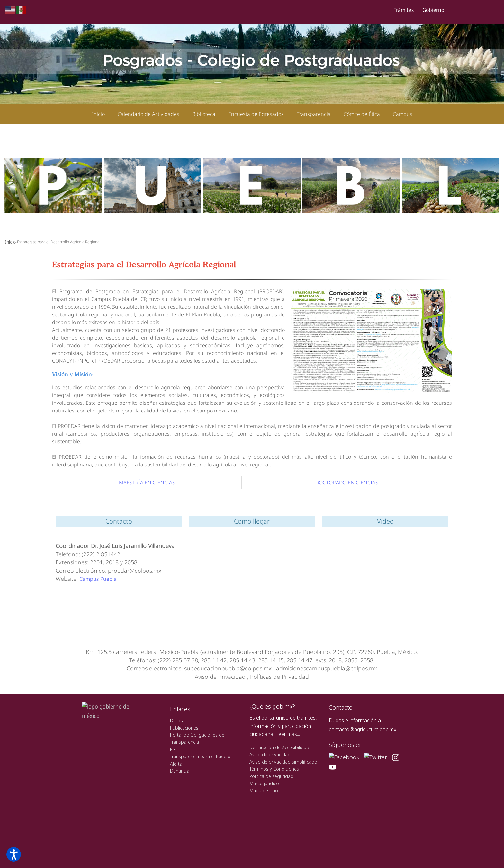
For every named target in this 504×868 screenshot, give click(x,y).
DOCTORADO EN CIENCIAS (347, 483)
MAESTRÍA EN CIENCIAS (147, 483)
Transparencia (314, 114)
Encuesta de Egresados (256, 114)
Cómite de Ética (362, 114)
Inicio (98, 114)
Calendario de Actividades (148, 114)
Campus (403, 114)
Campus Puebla (98, 579)
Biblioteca (204, 114)
